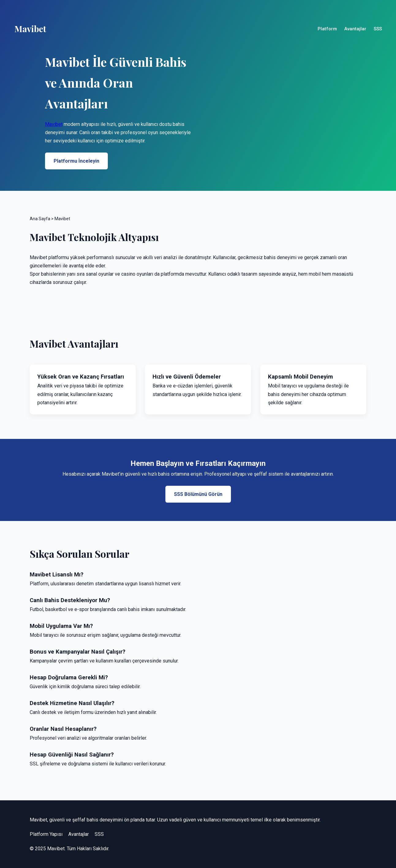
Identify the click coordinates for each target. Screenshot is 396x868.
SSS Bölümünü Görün (198, 494)
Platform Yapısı (46, 834)
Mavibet (54, 124)
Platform (327, 29)
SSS (378, 29)
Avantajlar (355, 29)
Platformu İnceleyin (76, 161)
